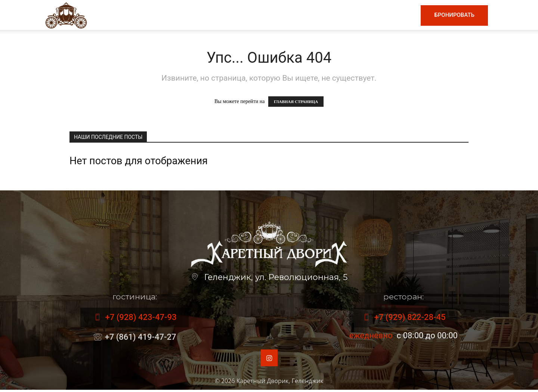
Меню (211, 15)
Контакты (394, 15)
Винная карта (260, 15)
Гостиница (314, 15)
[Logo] (66, 15)
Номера (355, 15)
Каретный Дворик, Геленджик (280, 383)
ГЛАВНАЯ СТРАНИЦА (296, 102)
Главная (174, 15)
